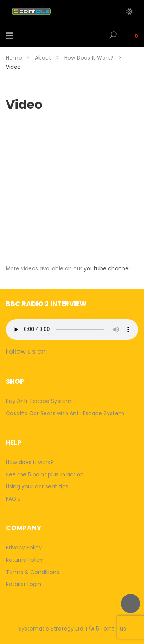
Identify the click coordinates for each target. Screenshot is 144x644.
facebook (57, 351)
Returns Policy (24, 560)
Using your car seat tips (37, 486)
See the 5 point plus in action (45, 474)
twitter (87, 351)
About (43, 58)
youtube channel (107, 268)
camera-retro (72, 351)
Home (14, 58)
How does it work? (89, 58)
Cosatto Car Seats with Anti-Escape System (65, 413)
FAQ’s (13, 499)
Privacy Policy (24, 547)
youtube (102, 351)
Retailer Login (23, 584)
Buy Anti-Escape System (39, 401)
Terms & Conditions (32, 572)
